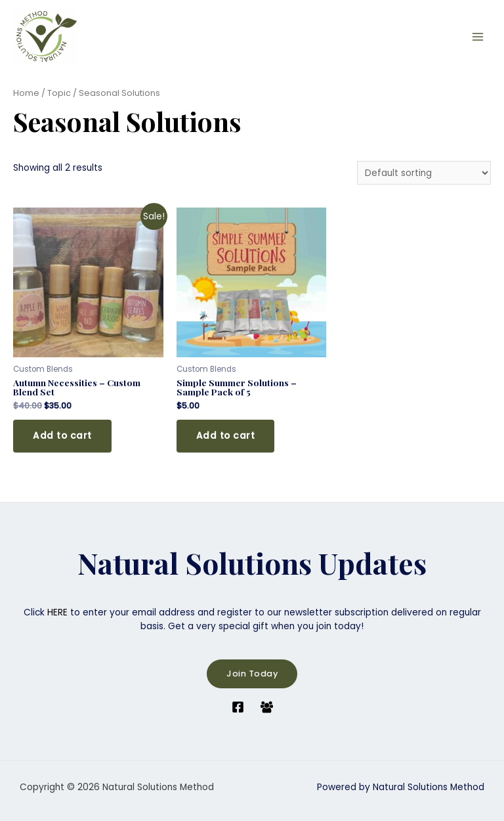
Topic (59, 93)
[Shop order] (424, 173)
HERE (57, 612)
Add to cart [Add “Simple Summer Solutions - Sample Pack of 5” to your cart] (226, 436)
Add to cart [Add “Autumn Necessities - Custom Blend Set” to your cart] (62, 436)
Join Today (252, 674)
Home (26, 93)
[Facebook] (238, 707)
